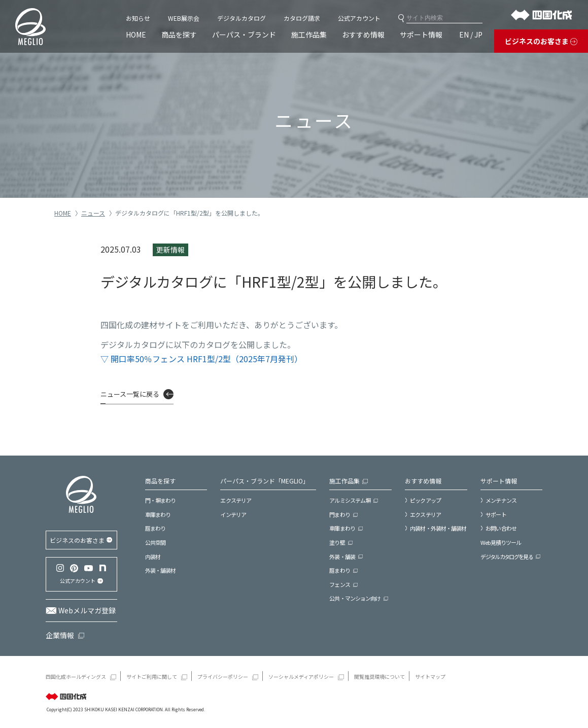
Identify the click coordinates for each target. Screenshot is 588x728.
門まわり (339, 514)
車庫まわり (158, 514)
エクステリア (236, 500)
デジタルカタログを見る (507, 557)
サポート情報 (421, 34)
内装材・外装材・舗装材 (438, 528)
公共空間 (155, 542)
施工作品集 (309, 34)
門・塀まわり (161, 500)
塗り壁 (337, 542)
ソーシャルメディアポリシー (301, 677)
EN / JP (471, 34)
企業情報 (60, 635)
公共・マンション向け (355, 598)
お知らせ (138, 18)
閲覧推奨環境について (379, 677)
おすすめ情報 (363, 34)
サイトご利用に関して (152, 677)
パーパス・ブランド (244, 34)
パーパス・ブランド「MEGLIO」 (265, 481)
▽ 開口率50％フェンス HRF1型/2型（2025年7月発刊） (201, 359)
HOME (136, 34)
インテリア (233, 514)
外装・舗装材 (161, 570)
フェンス (339, 584)
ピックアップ (425, 500)
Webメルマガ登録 (87, 610)
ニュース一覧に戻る (130, 394)
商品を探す (179, 34)
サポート (496, 514)
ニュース (93, 213)
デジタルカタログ (241, 18)
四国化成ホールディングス (76, 677)
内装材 (153, 557)
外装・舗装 (342, 557)
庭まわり (155, 528)
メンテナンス (501, 500)
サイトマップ (430, 677)
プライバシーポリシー (223, 677)
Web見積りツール (501, 542)
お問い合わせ (501, 528)
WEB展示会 (184, 18)
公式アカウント (359, 18)
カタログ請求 (302, 18)
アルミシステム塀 (350, 500)
